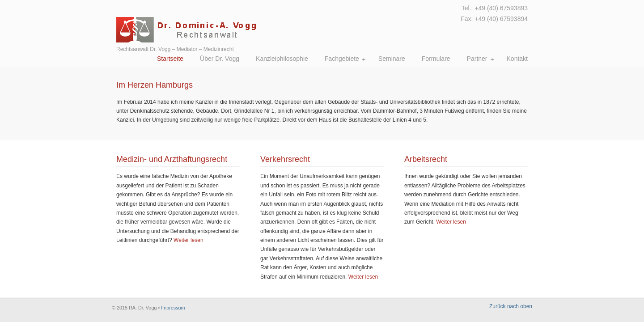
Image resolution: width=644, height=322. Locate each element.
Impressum (173, 308)
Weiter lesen (188, 240)
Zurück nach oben (511, 306)
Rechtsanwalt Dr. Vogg (254, 23)
